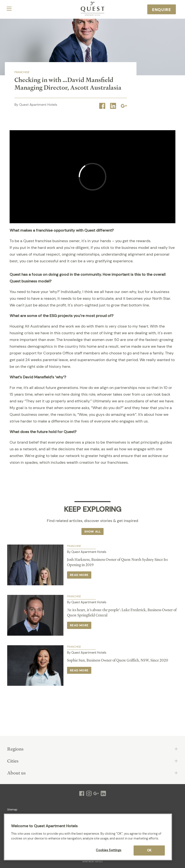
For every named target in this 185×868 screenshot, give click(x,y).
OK (149, 850)
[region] (88, 837)
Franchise (22, 72)
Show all (93, 532)
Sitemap (12, 809)
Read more (79, 575)
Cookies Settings (109, 850)
